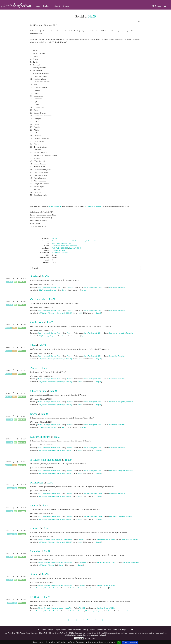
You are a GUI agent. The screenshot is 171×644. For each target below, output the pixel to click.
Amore (34, 368)
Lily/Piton (55, 250)
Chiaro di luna (39, 391)
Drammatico (56, 246)
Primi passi (37, 483)
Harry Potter (56, 241)
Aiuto (110, 630)
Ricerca (156, 6)
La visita (35, 551)
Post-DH (55, 239)
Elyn (33, 345)
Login (124, 630)
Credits (94, 638)
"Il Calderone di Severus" (93, 206)
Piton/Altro (82, 562)
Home (37, 6)
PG (15, 282)
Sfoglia (51, 630)
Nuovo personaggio (81, 241)
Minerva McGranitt (67, 241)
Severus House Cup (55, 206)
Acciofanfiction (17, 6)
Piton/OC (62, 250)
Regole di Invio (60, 630)
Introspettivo (65, 246)
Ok (119, 642)
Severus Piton (93, 241)
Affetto (34, 574)
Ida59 (92, 16)
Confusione (37, 322)
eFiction (88, 638)
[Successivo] (98, 620)
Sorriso (34, 276)
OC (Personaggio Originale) (48, 290)
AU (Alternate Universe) (60, 253)
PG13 (15, 328)
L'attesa (35, 528)
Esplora (47, 6)
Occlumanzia (38, 299)
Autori (57, 6)
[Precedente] (73, 620)
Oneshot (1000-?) (75, 248)
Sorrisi (64, 290)
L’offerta (35, 597)
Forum (66, 6)
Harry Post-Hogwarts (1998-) (61, 243)
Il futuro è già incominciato (46, 460)
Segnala (83, 290)
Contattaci (117, 630)
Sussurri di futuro (40, 437)
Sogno (34, 414)
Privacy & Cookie (89, 630)
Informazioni (102, 630)
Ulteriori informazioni (130, 642)
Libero (34, 505)
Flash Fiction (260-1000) (60, 248)
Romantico (74, 246)
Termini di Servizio (74, 630)
